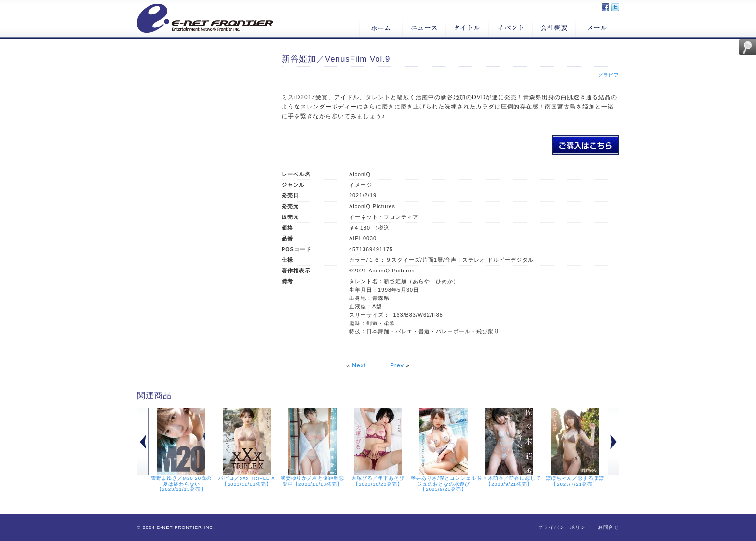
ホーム (380, 28)
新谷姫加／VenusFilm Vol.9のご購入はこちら (585, 145)
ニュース (424, 28)
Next (359, 365)
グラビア (608, 75)
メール (597, 28)
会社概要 (554, 28)
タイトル (467, 28)
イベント (511, 28)
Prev (397, 365)
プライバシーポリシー (565, 527)
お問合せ (608, 527)
